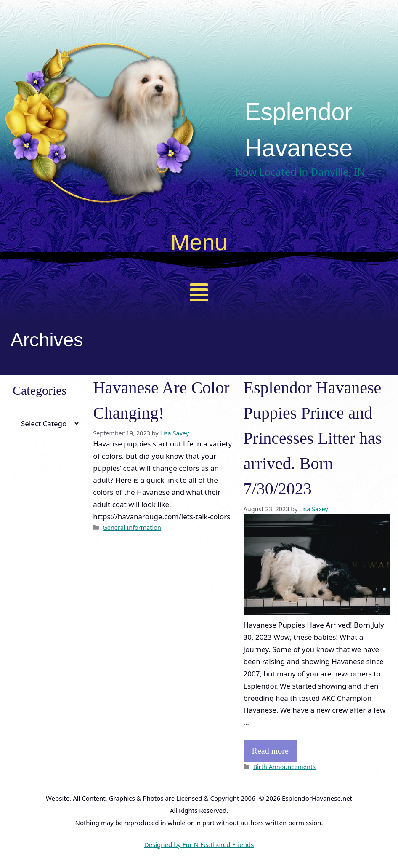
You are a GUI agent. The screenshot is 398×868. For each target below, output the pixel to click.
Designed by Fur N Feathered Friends (199, 844)
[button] (199, 292)
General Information (132, 527)
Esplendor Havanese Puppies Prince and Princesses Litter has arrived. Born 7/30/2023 (313, 438)
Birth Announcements (284, 767)
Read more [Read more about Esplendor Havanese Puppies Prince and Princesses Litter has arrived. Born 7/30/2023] (270, 751)
